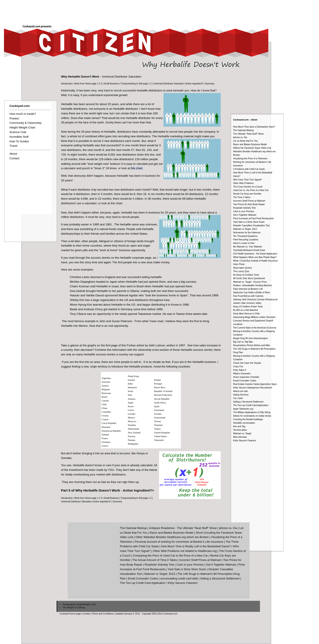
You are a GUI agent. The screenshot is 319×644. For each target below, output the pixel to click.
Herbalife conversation (244, 423)
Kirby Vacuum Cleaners (245, 441)
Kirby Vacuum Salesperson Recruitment (253, 388)
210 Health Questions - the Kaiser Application (255, 254)
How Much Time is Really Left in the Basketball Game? (196, 546)
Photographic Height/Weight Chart (79, 604)
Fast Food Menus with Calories (248, 296)
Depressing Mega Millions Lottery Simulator (254, 317)
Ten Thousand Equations (245, 236)
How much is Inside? (23, 114)
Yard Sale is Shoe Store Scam (187, 569)
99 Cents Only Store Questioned (249, 278)
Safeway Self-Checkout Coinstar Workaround (255, 300)
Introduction (67, 84)
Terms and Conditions (103, 614)
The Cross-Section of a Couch (248, 187)
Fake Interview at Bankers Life (248, 289)
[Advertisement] (239, 10)
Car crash (238, 398)
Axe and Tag (239, 426)
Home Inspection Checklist (246, 377)
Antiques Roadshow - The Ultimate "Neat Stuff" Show (183, 528)
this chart (136, 168)
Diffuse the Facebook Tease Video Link (252, 148)
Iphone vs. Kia (240, 137)
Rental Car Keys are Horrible (247, 194)
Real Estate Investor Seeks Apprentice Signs (255, 384)
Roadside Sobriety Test (244, 208)
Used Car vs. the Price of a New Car (251, 190)
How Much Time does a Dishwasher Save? (254, 127)
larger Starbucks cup (243, 409)
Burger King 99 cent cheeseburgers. (251, 338)
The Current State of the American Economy (255, 328)
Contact (14, 158)
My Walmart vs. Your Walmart (248, 247)
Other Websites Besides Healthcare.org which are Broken (172, 537)
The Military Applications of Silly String (252, 412)
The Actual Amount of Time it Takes (155, 560)
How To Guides (19, 141)
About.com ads (240, 391)
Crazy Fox (238, 367)
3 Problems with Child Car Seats (249, 169)
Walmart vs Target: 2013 (245, 229)
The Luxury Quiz (241, 271)
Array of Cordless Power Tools (248, 307)
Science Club (18, 132)
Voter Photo (239, 264)
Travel (13, 146)
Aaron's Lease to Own (244, 243)
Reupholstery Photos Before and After (252, 345)
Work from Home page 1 (86, 84)
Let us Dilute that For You (245, 141)
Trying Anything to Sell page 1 (135, 84)
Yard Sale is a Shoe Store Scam (249, 222)
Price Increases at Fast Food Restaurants (253, 218)
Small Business (111, 84)
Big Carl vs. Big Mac (243, 342)
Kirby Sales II (240, 370)
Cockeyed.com (20, 106)
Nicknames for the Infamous (247, 233)
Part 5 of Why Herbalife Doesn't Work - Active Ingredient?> (108, 490)
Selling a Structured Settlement (248, 402)
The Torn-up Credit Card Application (251, 405)
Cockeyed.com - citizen (245, 120)
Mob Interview (240, 437)
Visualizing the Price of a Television (250, 159)
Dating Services (241, 395)
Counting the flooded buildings (248, 419)
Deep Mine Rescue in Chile (246, 314)
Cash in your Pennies (244, 211)
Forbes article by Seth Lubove (146, 345)
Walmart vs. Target (242, 433)
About (13, 154)
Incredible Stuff (19, 137)
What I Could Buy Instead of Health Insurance (255, 261)
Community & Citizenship (25, 123)
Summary (210, 84)
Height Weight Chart (22, 127)
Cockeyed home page (70, 614)
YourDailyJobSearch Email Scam (249, 250)
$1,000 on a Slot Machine (246, 310)
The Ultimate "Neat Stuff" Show (248, 134)
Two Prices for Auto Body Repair (249, 204)
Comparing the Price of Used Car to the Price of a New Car (170, 556)
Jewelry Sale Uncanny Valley (247, 303)
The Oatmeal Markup (243, 130)
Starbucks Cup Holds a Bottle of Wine (251, 292)
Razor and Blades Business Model (250, 144)
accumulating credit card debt (179, 578)
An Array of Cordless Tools (246, 275)
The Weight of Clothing (74, 608)
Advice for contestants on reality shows (252, 416)
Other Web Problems (243, 183)
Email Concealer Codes (245, 381)
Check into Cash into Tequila (247, 363)
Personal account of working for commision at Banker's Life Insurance (179, 542)
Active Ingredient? (194, 84)
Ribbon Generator (242, 374)
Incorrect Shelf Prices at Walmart (249, 201)
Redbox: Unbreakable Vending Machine (252, 285)
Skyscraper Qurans (243, 268)
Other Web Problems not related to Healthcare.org (185, 551)
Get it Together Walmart (245, 215)
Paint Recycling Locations (246, 240)
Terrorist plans (240, 430)
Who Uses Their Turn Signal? (247, 180)
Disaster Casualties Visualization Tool (251, 225)
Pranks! (14, 118)
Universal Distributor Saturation (169, 84)
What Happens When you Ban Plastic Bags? (255, 257)
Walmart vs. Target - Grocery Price (250, 282)
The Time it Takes (242, 197)
